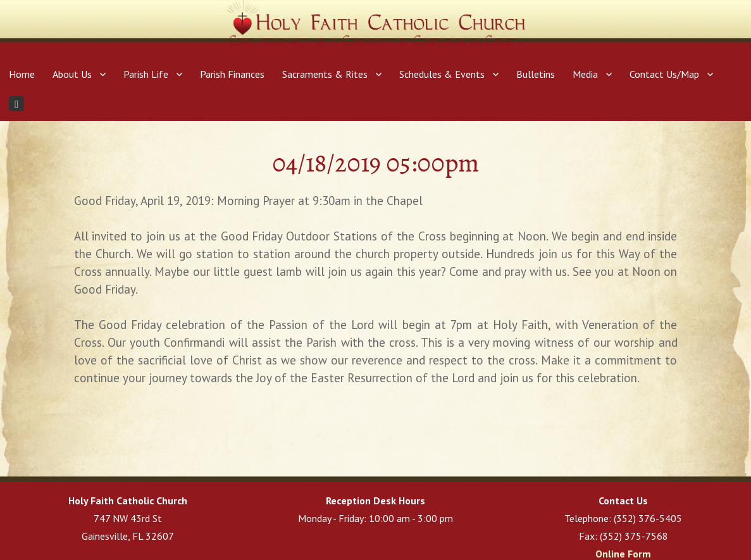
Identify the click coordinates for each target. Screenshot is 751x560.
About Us (72, 74)
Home (22, 74)
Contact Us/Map (664, 74)
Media (585, 74)
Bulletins (536, 74)
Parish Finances (232, 74)
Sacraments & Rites (325, 74)
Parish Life (146, 74)
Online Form (623, 554)
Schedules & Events (442, 74)
